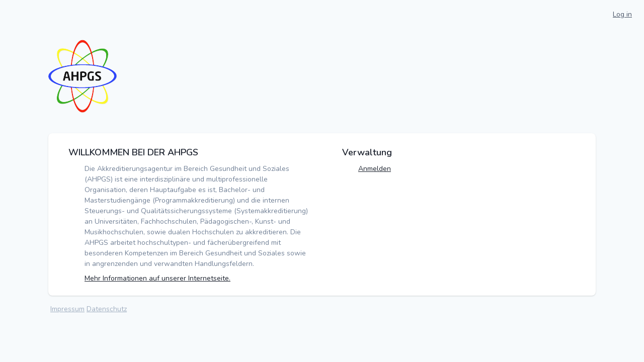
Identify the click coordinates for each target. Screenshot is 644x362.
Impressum (67, 309)
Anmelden (375, 169)
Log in (622, 14)
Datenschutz (107, 309)
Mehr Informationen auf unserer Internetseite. (157, 278)
